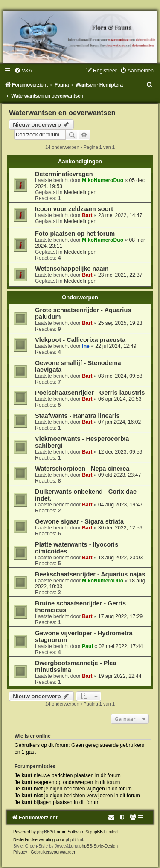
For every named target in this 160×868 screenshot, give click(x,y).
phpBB (44, 832)
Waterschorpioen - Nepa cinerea (82, 469)
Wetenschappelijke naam (72, 269)
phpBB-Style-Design (99, 846)
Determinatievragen (64, 174)
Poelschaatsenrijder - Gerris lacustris (90, 393)
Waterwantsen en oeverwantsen (62, 113)
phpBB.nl (74, 840)
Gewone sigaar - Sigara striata (79, 521)
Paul (87, 646)
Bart (87, 215)
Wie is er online (33, 736)
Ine (86, 346)
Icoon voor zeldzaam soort (74, 209)
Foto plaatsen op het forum (75, 234)
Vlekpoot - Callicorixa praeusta (80, 340)
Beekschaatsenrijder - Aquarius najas (90, 574)
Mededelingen (80, 192)
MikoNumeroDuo (103, 180)
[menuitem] (23, 71)
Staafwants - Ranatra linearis (77, 416)
